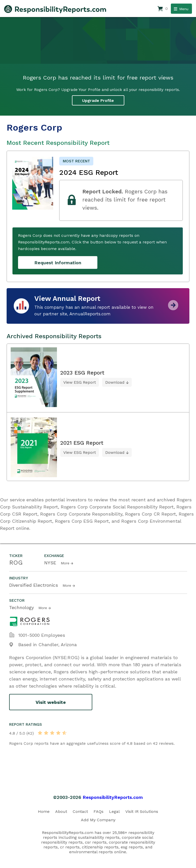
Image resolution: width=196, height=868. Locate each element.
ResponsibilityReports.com (113, 797)
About (61, 811)
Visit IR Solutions (142, 811)
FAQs (99, 811)
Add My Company (98, 820)
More (65, 563)
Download (115, 382)
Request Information (58, 263)
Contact (80, 811)
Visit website (51, 702)
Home (44, 811)
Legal (114, 811)
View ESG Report (80, 382)
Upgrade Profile (98, 100)
